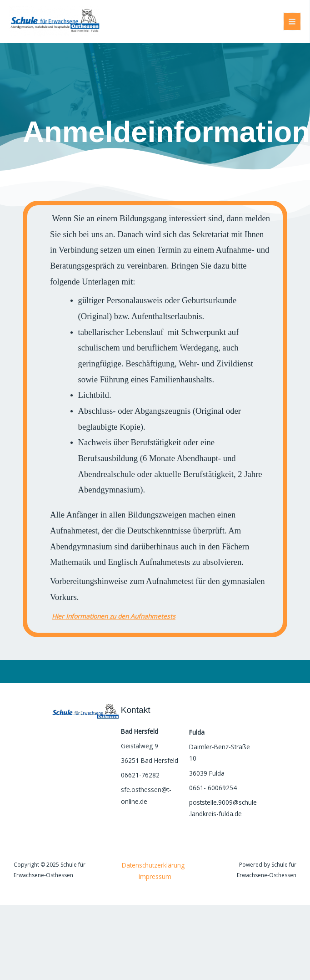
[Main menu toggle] (292, 21)
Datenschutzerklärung (153, 865)
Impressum (155, 876)
